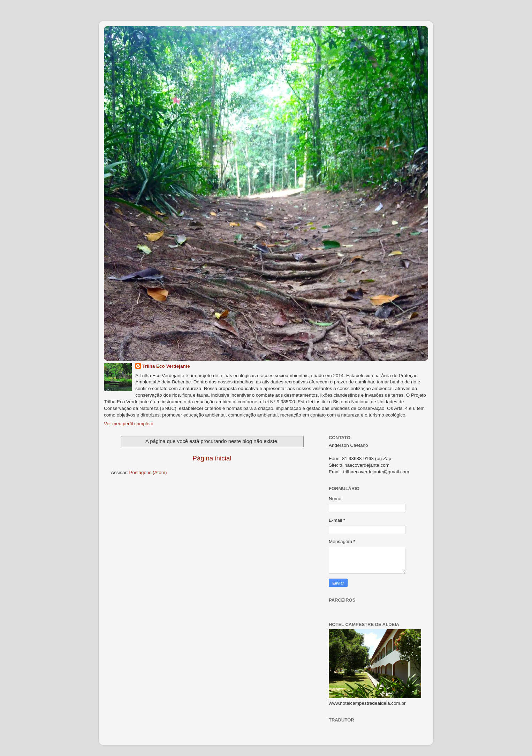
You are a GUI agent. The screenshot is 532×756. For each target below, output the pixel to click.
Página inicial (212, 458)
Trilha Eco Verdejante (166, 366)
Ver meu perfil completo (129, 424)
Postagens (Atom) (148, 472)
